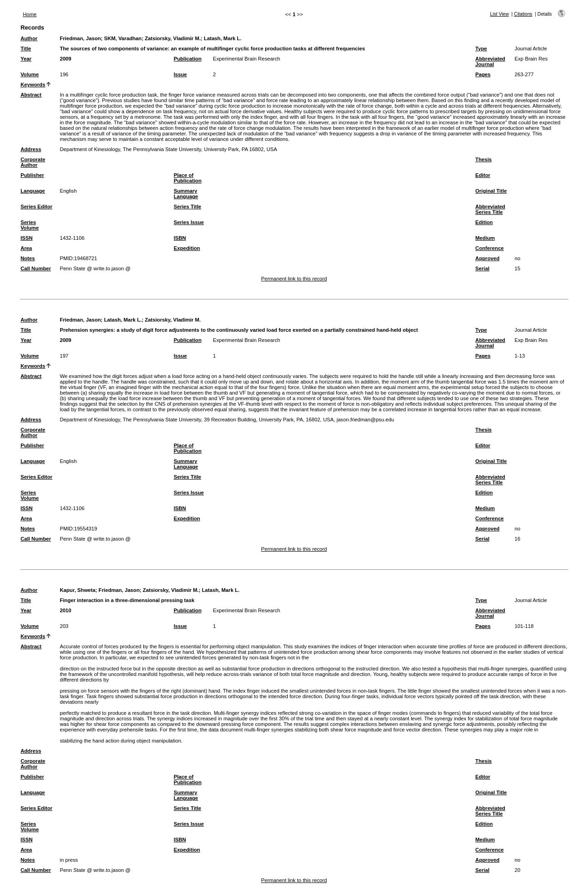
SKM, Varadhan (123, 38)
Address (31, 149)
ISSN (26, 238)
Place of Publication (188, 178)
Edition (484, 222)
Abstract (31, 95)
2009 (65, 59)
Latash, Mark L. (222, 38)
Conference (490, 248)
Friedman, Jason (80, 38)
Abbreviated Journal (490, 61)
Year (26, 59)
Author (29, 38)
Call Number (36, 268)
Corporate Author (33, 162)
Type (481, 49)
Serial (482, 268)
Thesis (483, 159)
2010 (65, 610)
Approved (487, 258)
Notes (27, 258)
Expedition (187, 248)
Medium (485, 238)
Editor (483, 175)
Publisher (32, 175)
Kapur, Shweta (77, 590)
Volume (30, 74)
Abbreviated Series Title (490, 209)
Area (26, 248)
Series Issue (189, 222)
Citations (523, 14)
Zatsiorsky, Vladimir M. (173, 38)
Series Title (188, 207)
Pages (483, 74)
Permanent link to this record (294, 279)
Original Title (491, 191)
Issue (180, 74)
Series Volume (30, 225)
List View (500, 14)
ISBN (180, 238)
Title (26, 49)
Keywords (33, 85)
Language (33, 191)
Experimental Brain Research (247, 59)
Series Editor (36, 207)
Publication (188, 59)
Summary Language (186, 194)
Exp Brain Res (531, 59)
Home (30, 14)
